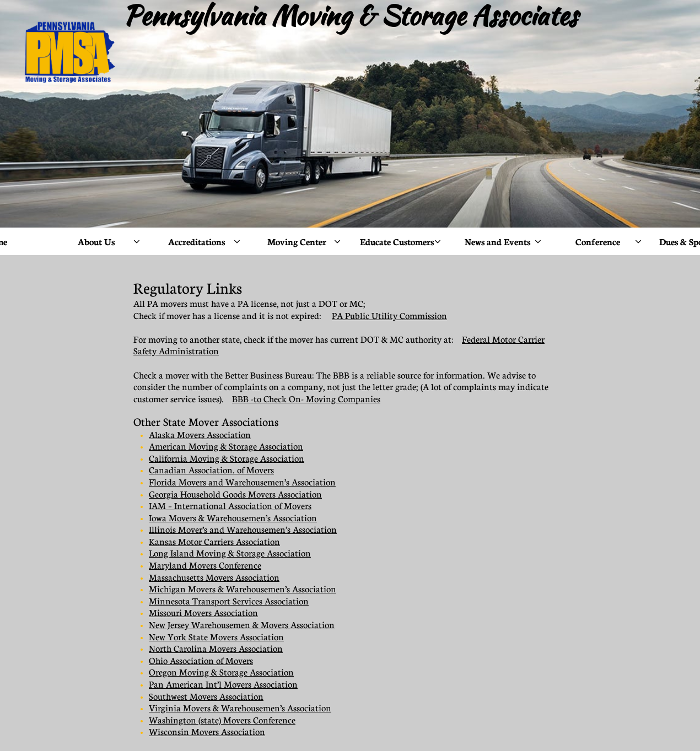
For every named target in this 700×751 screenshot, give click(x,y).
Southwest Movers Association (206, 696)
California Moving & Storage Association (227, 458)
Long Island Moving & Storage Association (230, 553)
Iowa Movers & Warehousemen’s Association (233, 518)
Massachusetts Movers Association (214, 577)
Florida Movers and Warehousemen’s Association (242, 482)
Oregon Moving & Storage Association (221, 672)
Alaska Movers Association (200, 435)
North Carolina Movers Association (216, 649)
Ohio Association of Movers (201, 661)
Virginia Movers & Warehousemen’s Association (240, 708)
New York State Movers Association (216, 637)
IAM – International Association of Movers (230, 506)
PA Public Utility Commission (389, 316)
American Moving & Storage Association (226, 446)
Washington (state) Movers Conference (222, 720)
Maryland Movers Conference (205, 565)
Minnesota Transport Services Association (229, 601)
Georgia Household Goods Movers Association (235, 494)
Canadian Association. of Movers (211, 470)
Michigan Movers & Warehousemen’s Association (243, 589)
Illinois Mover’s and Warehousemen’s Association (243, 530)
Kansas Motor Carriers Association (214, 542)
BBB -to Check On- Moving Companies (306, 399)
